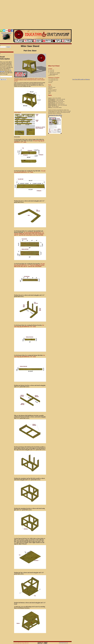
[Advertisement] (47, 15)
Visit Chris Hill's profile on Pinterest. (81, 79)
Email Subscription (5, 58)
